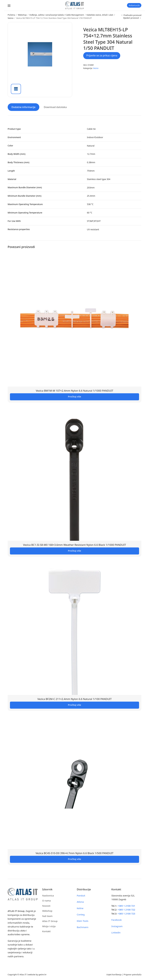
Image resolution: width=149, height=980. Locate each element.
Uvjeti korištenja (114, 974)
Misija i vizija (49, 925)
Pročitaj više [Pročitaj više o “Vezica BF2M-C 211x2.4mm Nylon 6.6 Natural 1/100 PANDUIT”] (74, 704)
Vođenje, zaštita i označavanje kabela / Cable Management (57, 15)
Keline (80, 907)
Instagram (117, 925)
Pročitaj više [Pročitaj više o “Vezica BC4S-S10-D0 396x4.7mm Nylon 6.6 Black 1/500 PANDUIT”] (74, 858)
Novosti (46, 905)
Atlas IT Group (50, 920)
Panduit (81, 895)
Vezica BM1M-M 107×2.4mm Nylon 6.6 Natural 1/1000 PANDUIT (74, 390)
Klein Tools (83, 920)
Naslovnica (48, 895)
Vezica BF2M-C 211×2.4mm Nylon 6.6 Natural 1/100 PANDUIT (74, 698)
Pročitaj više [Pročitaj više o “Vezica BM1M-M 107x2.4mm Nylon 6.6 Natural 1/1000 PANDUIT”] (74, 396)
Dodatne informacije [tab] (23, 106)
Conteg (81, 914)
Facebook (116, 919)
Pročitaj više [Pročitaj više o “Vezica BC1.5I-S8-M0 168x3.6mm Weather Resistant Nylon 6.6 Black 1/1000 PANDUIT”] (74, 550)
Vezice (11, 18)
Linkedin (116, 932)
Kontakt (46, 931)
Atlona (80, 901)
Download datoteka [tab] (55, 106)
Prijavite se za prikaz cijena (102, 55)
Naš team (47, 915)
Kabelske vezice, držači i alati (100, 15)
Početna (11, 15)
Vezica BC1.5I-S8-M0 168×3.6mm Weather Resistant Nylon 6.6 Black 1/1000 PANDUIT (75, 544)
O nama (47, 900)
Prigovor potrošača (132, 974)
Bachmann (83, 927)
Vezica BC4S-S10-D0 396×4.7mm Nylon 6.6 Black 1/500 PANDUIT (74, 852)
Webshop (22, 15)
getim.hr (43, 974)
